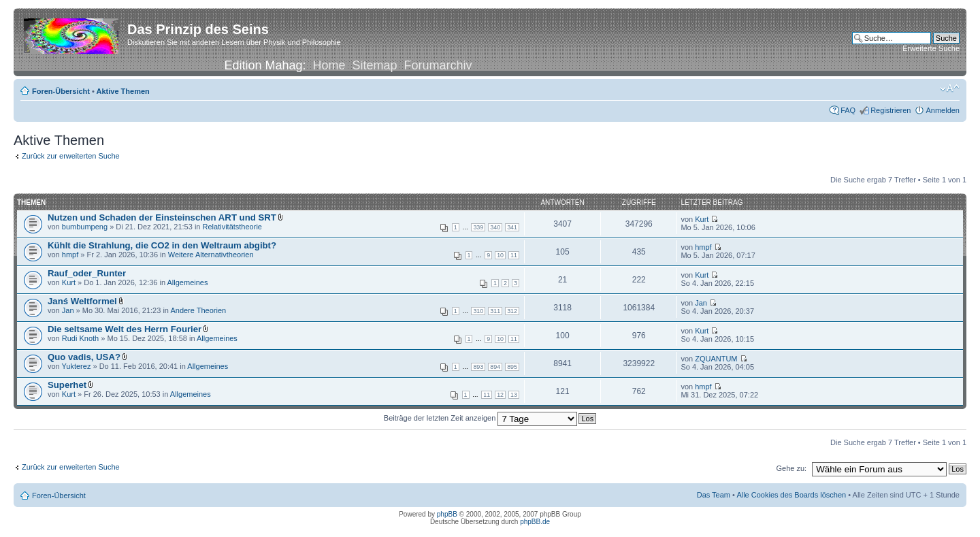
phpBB (447, 514)
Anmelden (943, 110)
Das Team (714, 495)
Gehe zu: (791, 468)
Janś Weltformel (82, 301)
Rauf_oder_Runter (87, 273)
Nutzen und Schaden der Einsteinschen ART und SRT (162, 217)
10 (500, 255)
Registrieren (891, 110)
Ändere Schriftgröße (950, 88)
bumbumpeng (85, 227)
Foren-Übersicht (61, 91)
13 (514, 395)
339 (478, 227)
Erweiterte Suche (931, 48)
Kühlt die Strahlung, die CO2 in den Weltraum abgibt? (162, 245)
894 (495, 367)
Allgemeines (188, 282)
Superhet (67, 385)
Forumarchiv (438, 65)
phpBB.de (535, 522)
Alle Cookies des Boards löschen (791, 495)
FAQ (848, 110)
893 (478, 367)
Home (329, 65)
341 (512, 227)
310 (478, 311)
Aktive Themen (123, 91)
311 (495, 311)
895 (512, 367)
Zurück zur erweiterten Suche (71, 156)
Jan (68, 310)
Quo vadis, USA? (84, 357)
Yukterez (77, 366)
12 (500, 395)
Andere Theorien (198, 310)
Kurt (702, 219)
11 (514, 255)
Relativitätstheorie (232, 227)
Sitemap (375, 65)
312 (512, 311)
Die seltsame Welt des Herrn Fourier (125, 329)
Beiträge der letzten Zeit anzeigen (481, 418)
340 (495, 227)
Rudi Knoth (80, 338)
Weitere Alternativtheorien (211, 255)
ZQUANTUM (716, 359)
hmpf (70, 255)
